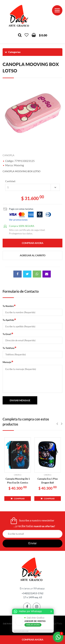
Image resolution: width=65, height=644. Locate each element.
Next (58, 114)
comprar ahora (33, 640)
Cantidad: (10, 181)
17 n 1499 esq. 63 (33, 597)
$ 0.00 (43, 35)
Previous (7, 114)
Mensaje (8, 362)
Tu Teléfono (10, 348)
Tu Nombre (9, 306)
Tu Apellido (9, 320)
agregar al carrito (33, 255)
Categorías (12, 52)
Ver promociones (18, 220)
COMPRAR (18, 499)
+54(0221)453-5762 (32, 593)
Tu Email (8, 334)
